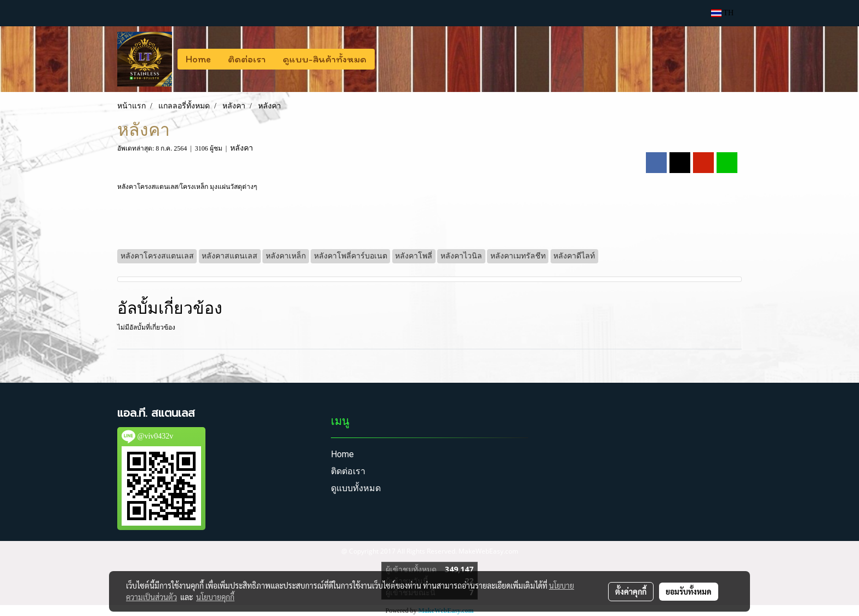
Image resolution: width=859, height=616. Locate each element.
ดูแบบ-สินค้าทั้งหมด (325, 59)
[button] (385, 59)
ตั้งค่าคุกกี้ (631, 591)
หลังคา (242, 148)
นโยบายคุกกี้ (215, 597)
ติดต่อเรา (247, 59)
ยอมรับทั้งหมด (689, 591)
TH (722, 13)
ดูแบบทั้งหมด (356, 488)
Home (198, 59)
